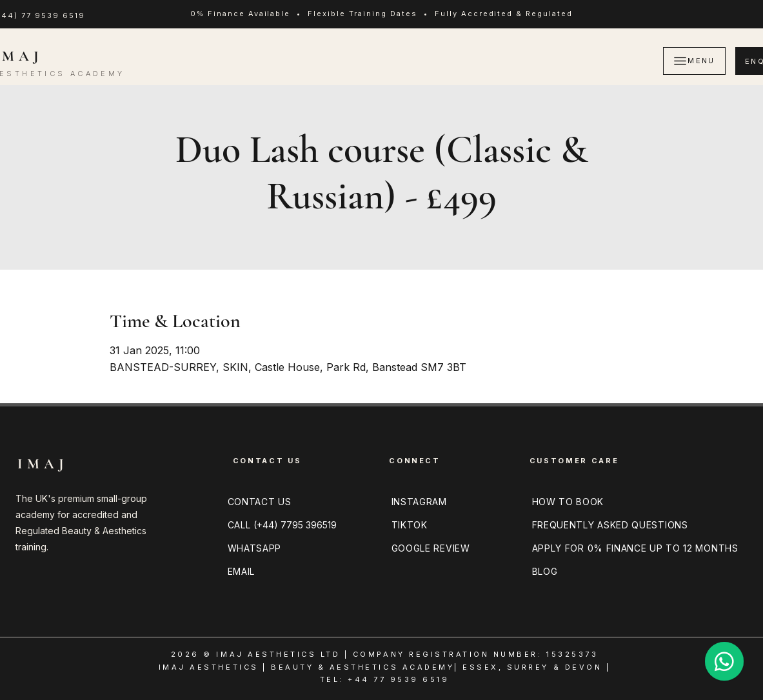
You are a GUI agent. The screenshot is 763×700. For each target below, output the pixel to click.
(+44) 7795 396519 (295, 525)
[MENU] (694, 61)
